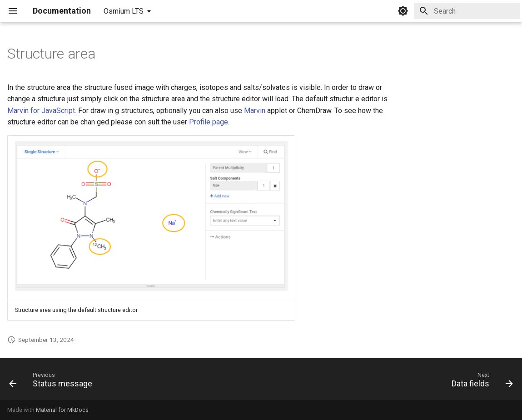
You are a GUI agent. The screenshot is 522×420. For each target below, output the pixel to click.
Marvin (255, 111)
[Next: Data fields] (480, 382)
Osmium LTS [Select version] (124, 11)
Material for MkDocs (62, 410)
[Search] (467, 11)
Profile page (209, 122)
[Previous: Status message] (53, 382)
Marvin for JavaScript (41, 111)
